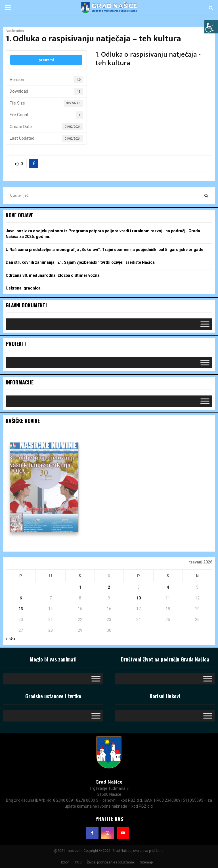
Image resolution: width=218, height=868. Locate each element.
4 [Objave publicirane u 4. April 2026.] (168, 587)
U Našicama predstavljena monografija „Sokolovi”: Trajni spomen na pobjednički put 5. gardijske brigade (104, 250)
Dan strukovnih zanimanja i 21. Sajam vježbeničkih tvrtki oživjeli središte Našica (80, 262)
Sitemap (146, 862)
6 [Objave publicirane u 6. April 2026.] (21, 598)
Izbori (65, 862)
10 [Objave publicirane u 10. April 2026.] (139, 598)
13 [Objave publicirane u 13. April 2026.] (21, 609)
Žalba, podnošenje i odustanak (111, 862)
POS (78, 862)
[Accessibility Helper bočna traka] (211, 27)
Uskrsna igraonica (23, 288)
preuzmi (46, 60)
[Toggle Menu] (205, 324)
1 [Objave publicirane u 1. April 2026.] (80, 587)
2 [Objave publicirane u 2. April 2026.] (109, 587)
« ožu (10, 639)
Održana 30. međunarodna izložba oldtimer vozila (53, 275)
